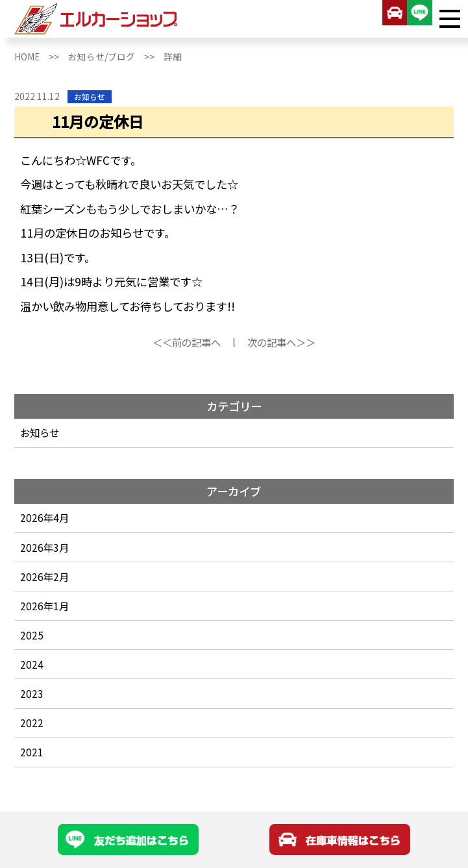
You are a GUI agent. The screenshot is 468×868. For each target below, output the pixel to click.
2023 (32, 693)
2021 (32, 752)
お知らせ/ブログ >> (116, 56)
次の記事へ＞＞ (281, 342)
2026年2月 (44, 577)
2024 (32, 664)
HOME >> (41, 56)
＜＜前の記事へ (187, 342)
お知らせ (40, 432)
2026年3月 (44, 547)
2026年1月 (44, 606)
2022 (32, 723)
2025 (32, 635)
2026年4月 (44, 517)
